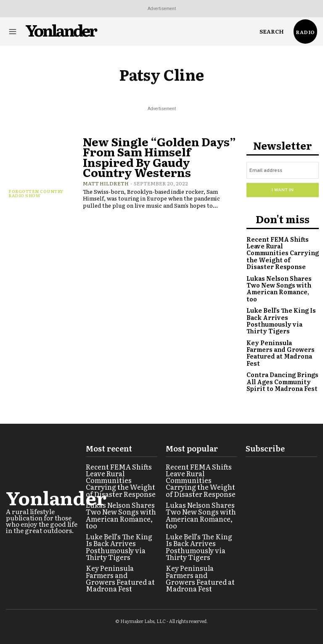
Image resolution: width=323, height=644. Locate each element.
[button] (272, 32)
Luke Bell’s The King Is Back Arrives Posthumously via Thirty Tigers (282, 310)
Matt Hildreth (106, 182)
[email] (283, 170)
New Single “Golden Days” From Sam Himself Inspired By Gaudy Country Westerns (159, 156)
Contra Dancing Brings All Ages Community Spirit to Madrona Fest (281, 363)
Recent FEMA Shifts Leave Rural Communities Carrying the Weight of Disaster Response (280, 252)
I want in (283, 190)
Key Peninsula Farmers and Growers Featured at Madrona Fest (281, 338)
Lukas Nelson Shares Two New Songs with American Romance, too (283, 283)
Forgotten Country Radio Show (36, 193)
